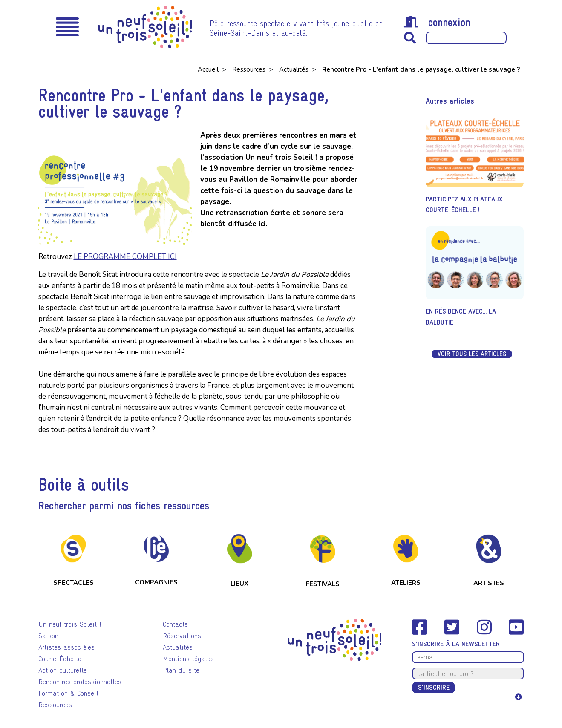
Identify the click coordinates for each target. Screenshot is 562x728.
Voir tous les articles (472, 354)
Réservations (182, 636)
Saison (48, 636)
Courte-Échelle (60, 659)
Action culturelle (63, 670)
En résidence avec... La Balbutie (461, 317)
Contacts (175, 624)
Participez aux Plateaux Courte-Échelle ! (464, 205)
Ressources (250, 69)
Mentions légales (188, 659)
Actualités (295, 69)
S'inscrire (434, 687)
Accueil (209, 69)
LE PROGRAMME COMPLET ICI (125, 257)
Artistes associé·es (66, 647)
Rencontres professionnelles (80, 682)
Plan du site (181, 670)
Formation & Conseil (68, 693)
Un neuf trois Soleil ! (70, 624)
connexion (437, 22)
